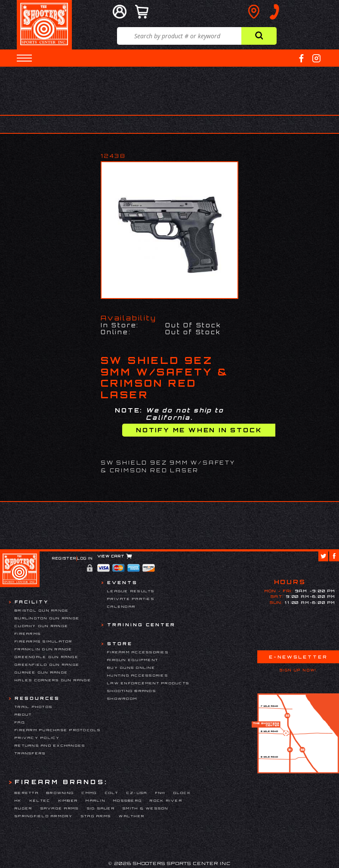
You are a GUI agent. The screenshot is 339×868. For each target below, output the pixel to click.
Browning (60, 793)
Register (64, 558)
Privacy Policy (37, 738)
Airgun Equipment (133, 660)
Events (122, 582)
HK (18, 800)
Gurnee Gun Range (41, 672)
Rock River (166, 800)
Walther (132, 816)
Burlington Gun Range (47, 618)
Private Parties (131, 599)
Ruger (23, 808)
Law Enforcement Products (148, 683)
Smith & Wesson (146, 808)
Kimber (68, 800)
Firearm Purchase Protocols (58, 730)
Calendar (121, 606)
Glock (182, 793)
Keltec (40, 800)
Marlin (96, 800)
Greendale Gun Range (47, 657)
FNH (160, 793)
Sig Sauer (101, 808)
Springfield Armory (44, 816)
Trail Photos (34, 707)
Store (120, 643)
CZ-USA (137, 793)
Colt (112, 793)
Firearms (28, 634)
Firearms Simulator (44, 641)
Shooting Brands (132, 691)
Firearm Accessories (138, 652)
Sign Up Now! (298, 670)
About (23, 714)
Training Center (141, 625)
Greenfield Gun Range (47, 665)
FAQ (20, 722)
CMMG (89, 793)
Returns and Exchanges (50, 745)
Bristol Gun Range (42, 610)
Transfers (30, 753)
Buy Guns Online (131, 668)
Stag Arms (96, 816)
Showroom (122, 699)
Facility (32, 602)
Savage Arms (60, 808)
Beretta (27, 793)
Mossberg (128, 800)
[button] (24, 58)
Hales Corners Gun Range (53, 680)
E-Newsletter (298, 657)
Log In (85, 558)
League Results (131, 591)
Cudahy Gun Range (42, 626)
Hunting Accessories (138, 675)
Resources (37, 698)
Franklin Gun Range (44, 649)
